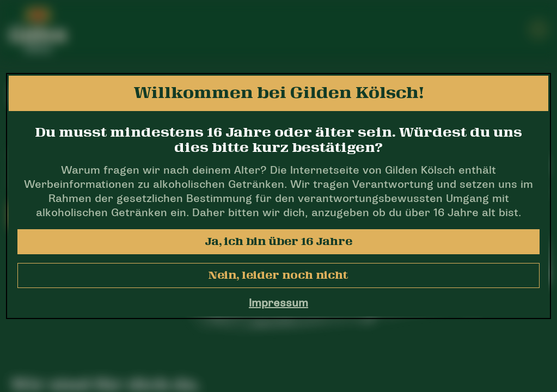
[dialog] (278, 196)
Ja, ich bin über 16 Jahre (278, 242)
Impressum (278, 304)
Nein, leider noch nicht (278, 275)
